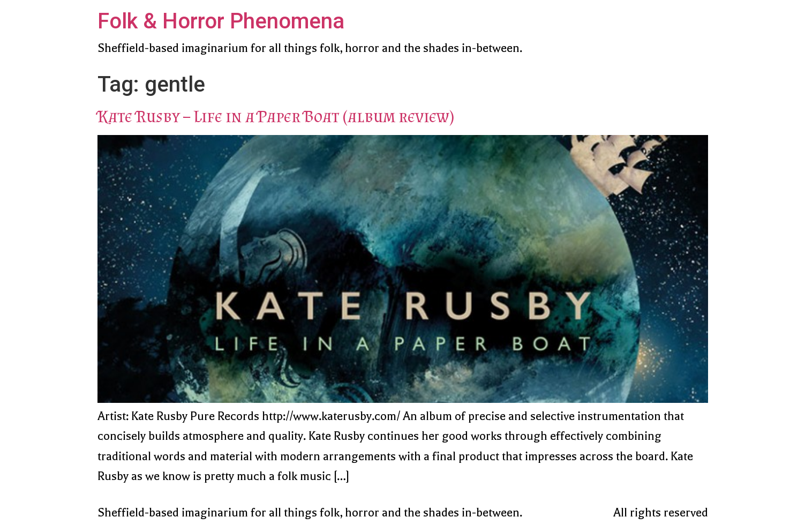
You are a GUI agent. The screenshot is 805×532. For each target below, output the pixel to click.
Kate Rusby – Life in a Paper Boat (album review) (276, 116)
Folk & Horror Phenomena (221, 21)
